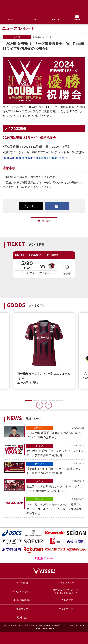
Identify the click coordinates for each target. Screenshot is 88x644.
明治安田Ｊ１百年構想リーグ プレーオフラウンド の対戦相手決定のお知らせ (55, 486)
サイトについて (66, 583)
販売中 (67, 268)
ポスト (31, 206)
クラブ (17, 37)
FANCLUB (55, 20)
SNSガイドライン (22, 592)
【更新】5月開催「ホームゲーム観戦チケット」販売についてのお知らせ (55, 468)
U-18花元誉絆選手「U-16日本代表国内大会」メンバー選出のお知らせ (55, 432)
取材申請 (22, 618)
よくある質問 (66, 600)
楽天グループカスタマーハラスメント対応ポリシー (66, 592)
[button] (48, 405)
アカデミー (40, 428)
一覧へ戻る (44, 221)
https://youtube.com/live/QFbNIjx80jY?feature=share (35, 158)
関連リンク (22, 609)
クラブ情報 (22, 583)
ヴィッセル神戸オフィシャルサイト (44, 6)
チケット (40, 464)
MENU (77, 20)
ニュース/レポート (18, 28)
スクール (40, 499)
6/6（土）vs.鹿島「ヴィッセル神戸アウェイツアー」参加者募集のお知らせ (55, 450)
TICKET (11, 20)
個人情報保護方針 (22, 600)
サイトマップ (66, 609)
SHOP (33, 20)
